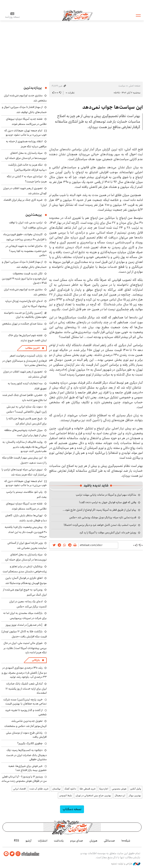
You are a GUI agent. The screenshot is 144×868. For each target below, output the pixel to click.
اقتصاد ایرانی (19, 789)
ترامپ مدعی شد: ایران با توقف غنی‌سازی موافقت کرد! (28, 225)
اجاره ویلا (104, 789)
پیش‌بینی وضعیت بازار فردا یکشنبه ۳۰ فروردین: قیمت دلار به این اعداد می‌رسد (26, 532)
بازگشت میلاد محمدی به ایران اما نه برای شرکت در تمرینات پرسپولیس (25, 616)
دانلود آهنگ (70, 789)
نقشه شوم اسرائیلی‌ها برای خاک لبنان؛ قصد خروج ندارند (27, 338)
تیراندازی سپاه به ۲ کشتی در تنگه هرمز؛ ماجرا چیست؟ (27, 179)
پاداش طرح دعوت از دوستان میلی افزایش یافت (26, 735)
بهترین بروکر (135, 795)
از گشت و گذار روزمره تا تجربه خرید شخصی (26, 712)
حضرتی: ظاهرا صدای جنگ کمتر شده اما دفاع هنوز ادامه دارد (25, 398)
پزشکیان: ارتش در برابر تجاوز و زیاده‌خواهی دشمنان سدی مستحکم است (25, 569)
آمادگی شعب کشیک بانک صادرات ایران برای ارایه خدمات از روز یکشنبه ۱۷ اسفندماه (26, 688)
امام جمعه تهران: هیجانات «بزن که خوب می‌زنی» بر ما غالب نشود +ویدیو (26, 133)
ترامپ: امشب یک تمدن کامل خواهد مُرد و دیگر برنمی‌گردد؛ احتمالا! (100, 525)
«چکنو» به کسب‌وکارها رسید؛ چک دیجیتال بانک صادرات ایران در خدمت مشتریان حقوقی (26, 755)
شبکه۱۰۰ (126, 841)
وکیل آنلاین (135, 789)
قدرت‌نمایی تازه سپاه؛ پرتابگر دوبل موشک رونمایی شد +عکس (103, 517)
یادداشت (59, 841)
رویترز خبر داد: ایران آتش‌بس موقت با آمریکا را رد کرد (108, 533)
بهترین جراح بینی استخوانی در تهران (93, 795)
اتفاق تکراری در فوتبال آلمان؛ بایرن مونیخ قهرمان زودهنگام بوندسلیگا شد (26, 581)
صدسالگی (109, 841)
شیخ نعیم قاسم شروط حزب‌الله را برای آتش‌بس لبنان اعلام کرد (27, 421)
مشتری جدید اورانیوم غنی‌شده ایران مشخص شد (25, 292)
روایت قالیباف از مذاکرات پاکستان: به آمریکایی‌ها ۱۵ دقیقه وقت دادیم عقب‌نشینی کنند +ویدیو (25, 447)
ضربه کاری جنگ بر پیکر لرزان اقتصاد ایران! (25, 202)
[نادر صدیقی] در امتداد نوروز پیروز (24, 625)
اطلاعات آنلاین (77, 15)
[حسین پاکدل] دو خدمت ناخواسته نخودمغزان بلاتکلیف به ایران (25, 315)
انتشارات (43, 841)
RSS (16, 841)
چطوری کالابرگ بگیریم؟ (30, 743)
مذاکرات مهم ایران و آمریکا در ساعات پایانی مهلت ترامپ (106, 495)
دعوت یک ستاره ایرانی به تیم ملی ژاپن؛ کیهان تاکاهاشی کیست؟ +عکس (27, 409)
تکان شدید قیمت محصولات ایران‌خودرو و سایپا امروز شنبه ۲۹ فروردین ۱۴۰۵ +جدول (24, 278)
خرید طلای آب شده (39, 789)
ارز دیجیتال (120, 795)
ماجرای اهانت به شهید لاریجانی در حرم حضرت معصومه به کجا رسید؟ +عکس (26, 251)
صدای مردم (77, 841)
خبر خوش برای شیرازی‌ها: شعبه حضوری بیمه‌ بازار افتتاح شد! (28, 768)
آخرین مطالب (32, 348)
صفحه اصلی (134, 86)
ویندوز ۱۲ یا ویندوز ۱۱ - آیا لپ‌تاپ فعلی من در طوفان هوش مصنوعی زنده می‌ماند (24, 779)
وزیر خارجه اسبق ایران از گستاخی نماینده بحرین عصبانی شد (27, 545)
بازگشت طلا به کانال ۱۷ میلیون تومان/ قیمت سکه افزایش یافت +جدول (24, 634)
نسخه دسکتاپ (72, 809)
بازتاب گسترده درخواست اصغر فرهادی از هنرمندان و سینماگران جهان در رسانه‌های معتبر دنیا (25, 360)
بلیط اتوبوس (66, 795)
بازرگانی (36, 660)
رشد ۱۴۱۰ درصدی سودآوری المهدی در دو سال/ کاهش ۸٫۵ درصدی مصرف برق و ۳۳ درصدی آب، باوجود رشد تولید (24, 672)
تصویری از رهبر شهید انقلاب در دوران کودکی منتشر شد (25, 191)
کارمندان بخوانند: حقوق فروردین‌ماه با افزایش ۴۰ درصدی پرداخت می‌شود (25, 237)
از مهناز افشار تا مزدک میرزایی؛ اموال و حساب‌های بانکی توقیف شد (24, 110)
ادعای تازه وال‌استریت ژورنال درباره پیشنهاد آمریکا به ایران (26, 304)
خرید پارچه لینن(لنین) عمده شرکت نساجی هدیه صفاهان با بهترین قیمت (25, 702)
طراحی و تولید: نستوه (126, 864)
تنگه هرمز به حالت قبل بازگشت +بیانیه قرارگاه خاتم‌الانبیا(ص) (27, 167)
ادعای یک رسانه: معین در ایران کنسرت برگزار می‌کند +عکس (28, 604)
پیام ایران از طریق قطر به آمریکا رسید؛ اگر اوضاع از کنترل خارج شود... (99, 510)
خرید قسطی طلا (88, 789)
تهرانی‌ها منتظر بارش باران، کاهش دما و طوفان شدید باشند (26, 518)
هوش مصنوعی (119, 789)
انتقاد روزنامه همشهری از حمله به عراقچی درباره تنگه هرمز (26, 144)
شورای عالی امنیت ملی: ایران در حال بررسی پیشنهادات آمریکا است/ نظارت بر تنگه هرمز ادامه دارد (25, 648)
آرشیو (28, 841)
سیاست (122, 86)
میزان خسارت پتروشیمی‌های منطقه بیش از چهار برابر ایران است (26, 433)
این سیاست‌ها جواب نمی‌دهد (113, 107)
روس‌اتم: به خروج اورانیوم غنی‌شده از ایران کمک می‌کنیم (25, 592)
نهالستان (56, 789)
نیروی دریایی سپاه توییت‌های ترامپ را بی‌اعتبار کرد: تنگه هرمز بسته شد (24, 472)
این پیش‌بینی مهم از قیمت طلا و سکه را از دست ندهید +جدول (24, 460)
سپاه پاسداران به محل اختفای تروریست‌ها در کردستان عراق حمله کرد (26, 156)
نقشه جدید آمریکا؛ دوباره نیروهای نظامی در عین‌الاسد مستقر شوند (26, 121)
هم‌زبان (93, 841)
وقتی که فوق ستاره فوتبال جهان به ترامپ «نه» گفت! (108, 502)
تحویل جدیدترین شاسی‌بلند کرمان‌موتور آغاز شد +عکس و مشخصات (26, 724)
